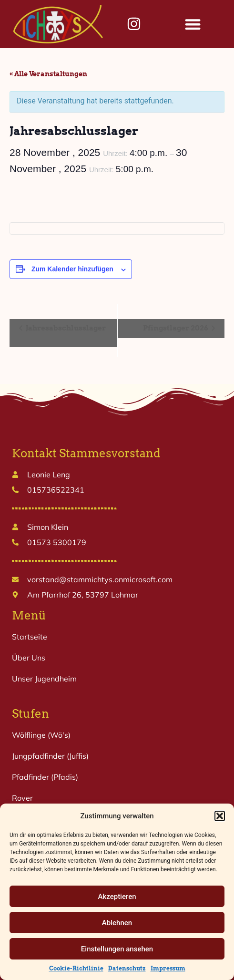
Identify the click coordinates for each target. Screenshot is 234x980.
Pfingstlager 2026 (176, 328)
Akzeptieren (117, 897)
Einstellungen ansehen (117, 949)
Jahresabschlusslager (65, 328)
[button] (220, 816)
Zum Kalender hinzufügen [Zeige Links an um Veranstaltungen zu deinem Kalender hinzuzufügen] (72, 269)
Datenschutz (127, 968)
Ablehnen (117, 923)
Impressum (168, 968)
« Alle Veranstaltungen (48, 74)
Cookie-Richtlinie (76, 968)
